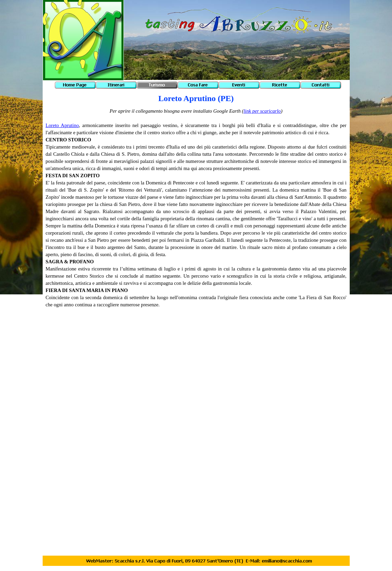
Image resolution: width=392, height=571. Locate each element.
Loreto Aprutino (62, 125)
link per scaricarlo (262, 111)
